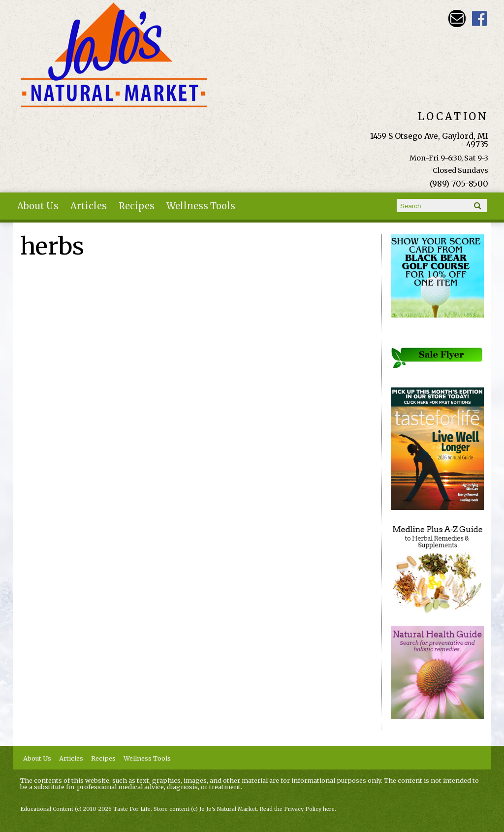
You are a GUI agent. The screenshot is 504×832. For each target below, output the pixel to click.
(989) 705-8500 (459, 184)
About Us (38, 206)
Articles (89, 206)
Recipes (137, 206)
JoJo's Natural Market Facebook (480, 18)
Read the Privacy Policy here (297, 809)
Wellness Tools (201, 206)
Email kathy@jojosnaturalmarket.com (457, 18)
